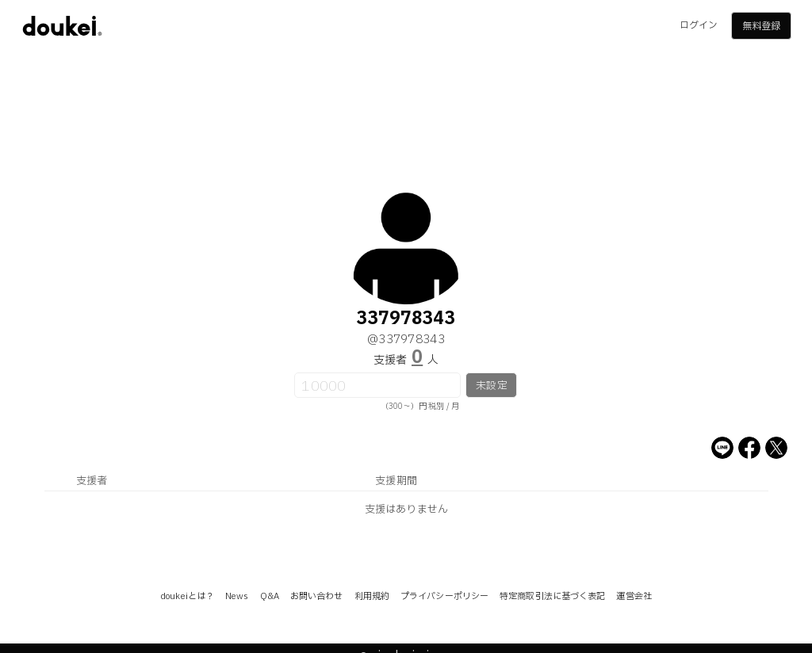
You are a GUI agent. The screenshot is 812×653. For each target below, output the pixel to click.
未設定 (491, 386)
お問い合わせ (317, 596)
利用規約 (372, 596)
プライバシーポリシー (444, 596)
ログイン (699, 25)
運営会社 (634, 596)
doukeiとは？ (187, 596)
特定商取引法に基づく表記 (552, 596)
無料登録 (761, 26)
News (237, 596)
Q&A (270, 596)
